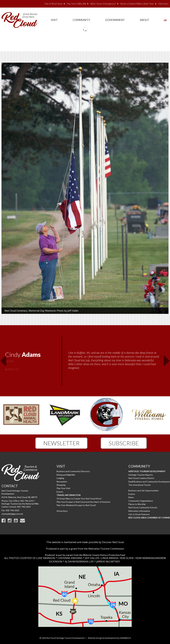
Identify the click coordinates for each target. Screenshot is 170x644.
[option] (85, 361)
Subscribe (124, 443)
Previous (3, 359)
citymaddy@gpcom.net (12, 514)
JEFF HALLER (92, 558)
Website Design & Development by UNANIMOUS (109, 638)
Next (167, 359)
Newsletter (61, 443)
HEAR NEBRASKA (145, 558)
